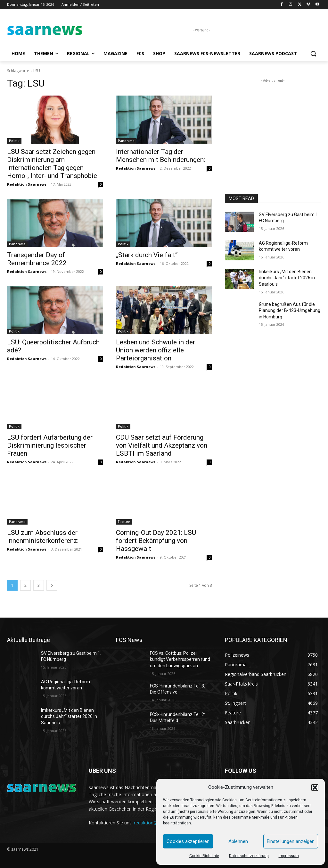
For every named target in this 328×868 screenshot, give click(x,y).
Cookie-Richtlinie (204, 856)
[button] (315, 788)
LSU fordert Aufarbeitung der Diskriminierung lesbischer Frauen (50, 445)
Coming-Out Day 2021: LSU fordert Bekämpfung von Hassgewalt (156, 541)
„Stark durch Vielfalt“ (147, 255)
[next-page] (52, 585)
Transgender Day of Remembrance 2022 (37, 259)
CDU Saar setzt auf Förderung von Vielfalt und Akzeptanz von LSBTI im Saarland (162, 445)
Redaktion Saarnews (27, 184)
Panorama (126, 141)
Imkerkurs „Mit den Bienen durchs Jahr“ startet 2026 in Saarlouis (287, 278)
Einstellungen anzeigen (291, 841)
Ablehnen (238, 841)
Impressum (289, 856)
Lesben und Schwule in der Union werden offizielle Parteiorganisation (156, 350)
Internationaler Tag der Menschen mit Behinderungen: (160, 156)
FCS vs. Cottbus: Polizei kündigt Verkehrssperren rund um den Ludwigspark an (180, 659)
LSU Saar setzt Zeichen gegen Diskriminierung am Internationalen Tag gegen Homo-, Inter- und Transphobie (52, 164)
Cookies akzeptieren (188, 841)
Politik (14, 141)
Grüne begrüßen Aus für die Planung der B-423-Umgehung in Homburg (290, 311)
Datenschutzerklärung (249, 856)
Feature (124, 522)
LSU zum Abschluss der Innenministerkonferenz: (43, 537)
